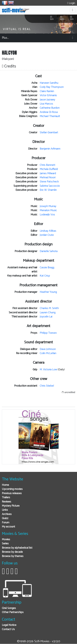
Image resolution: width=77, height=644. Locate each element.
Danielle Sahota (49, 251)
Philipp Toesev (48, 333)
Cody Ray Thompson (52, 87)
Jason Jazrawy (47, 100)
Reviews (7, 502)
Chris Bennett (48, 165)
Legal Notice (9, 625)
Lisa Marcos (46, 104)
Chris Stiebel (47, 386)
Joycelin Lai (46, 317)
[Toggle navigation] (73, 10)
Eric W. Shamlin (48, 190)
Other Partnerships (13, 612)
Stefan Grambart (49, 133)
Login (71, 3)
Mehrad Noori (48, 178)
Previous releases (12, 493)
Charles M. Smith (49, 308)
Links (5, 510)
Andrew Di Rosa (49, 112)
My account (8, 527)
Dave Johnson (48, 349)
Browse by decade (12, 552)
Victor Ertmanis (48, 95)
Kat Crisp (45, 276)
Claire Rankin (47, 91)
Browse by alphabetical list (17, 548)
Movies (6, 540)
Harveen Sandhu (49, 83)
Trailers (6, 498)
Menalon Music (48, 210)
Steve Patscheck (49, 182)
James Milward (48, 173)
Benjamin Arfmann (50, 149)
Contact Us (8, 629)
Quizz (5, 518)
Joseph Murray (48, 206)
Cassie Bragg (47, 268)
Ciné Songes (9, 608)
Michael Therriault (50, 116)
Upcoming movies (12, 489)
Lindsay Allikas (48, 231)
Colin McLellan (48, 353)
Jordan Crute (47, 235)
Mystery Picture (11, 506)
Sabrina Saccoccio (50, 186)
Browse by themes (13, 556)
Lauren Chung (48, 313)
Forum (6, 523)
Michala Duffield (49, 169)
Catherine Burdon (50, 108)
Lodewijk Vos (47, 215)
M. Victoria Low (48, 370)
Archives (7, 514)
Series (5, 544)
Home (5, 485)
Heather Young (48, 292)
